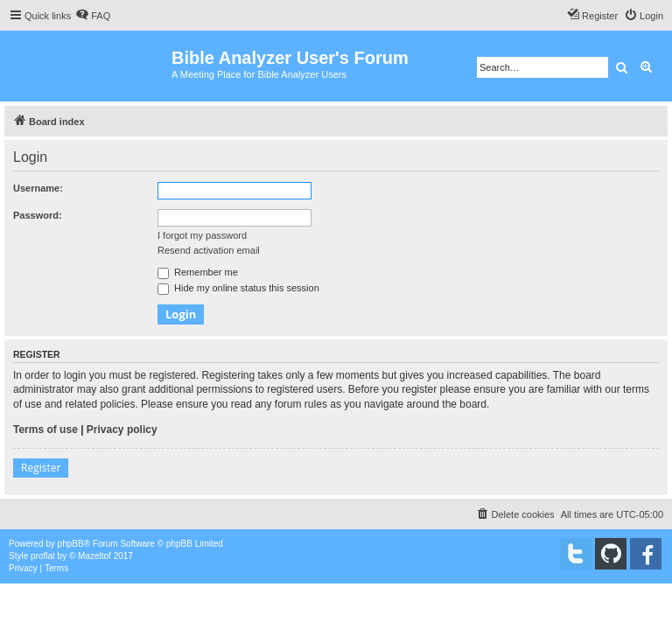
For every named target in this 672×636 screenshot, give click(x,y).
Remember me (198, 272)
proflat (43, 556)
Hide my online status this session (238, 288)
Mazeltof (94, 556)
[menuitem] (93, 16)
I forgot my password (202, 235)
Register (41, 468)
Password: (38, 215)
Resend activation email (209, 250)
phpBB (71, 544)
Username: (38, 188)
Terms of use (45, 430)
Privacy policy (122, 430)
